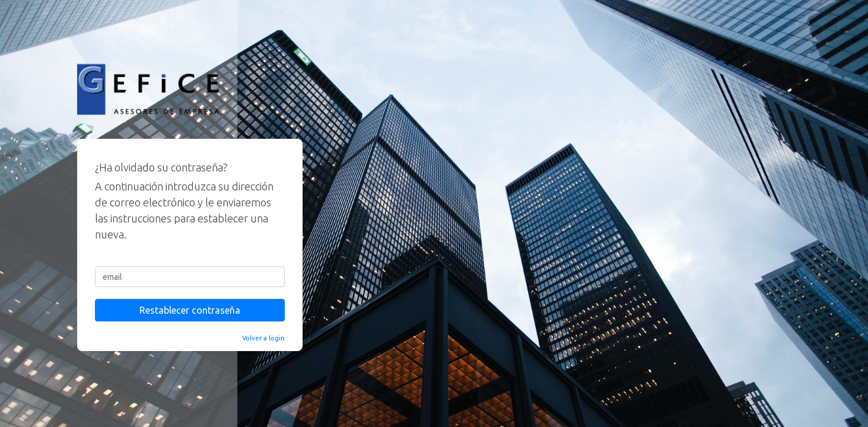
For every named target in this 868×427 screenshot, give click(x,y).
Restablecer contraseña (190, 310)
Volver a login (263, 338)
